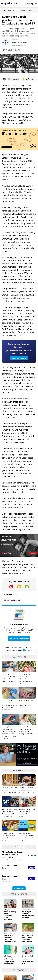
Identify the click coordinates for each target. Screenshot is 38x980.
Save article (13, 79)
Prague (23, 10)
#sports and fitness (12, 600)
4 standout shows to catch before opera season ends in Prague (27, 790)
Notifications (28, 79)
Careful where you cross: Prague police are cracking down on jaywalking (28, 914)
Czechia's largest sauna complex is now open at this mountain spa (10, 790)
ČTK (20, 40)
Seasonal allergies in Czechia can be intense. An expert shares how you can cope (26, 679)
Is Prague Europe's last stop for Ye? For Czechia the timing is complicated (10, 915)
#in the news (9, 595)
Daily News (13, 10)
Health (17, 50)
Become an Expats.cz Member (19, 345)
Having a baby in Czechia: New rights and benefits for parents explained (10, 938)
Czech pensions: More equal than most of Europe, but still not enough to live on (28, 938)
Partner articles (19, 770)
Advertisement (34, 127)
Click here (27, 650)
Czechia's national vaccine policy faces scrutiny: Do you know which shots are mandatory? (9, 705)
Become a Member (19, 358)
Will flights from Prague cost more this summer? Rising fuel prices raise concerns (10, 960)
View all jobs (19, 888)
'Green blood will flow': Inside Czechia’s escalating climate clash (28, 960)
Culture (32, 10)
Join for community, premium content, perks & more (19, 352)
